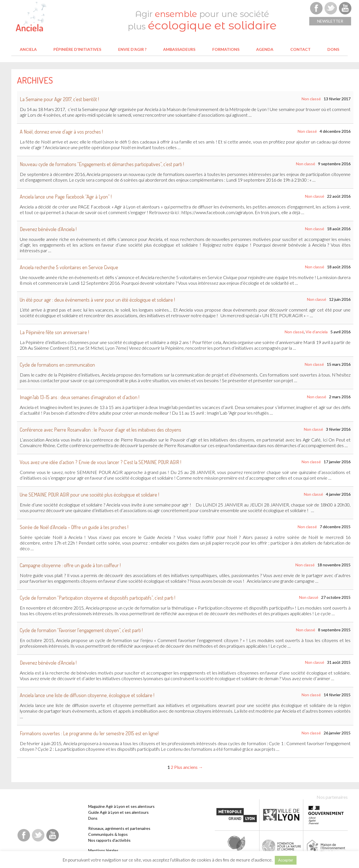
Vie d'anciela (317, 332)
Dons (333, 49)
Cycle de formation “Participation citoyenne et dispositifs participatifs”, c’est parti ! (98, 598)
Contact (300, 49)
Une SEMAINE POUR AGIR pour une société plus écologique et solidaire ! (89, 495)
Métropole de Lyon (237, 815)
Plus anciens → (189, 767)
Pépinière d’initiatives (77, 49)
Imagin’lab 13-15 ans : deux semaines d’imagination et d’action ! (80, 397)
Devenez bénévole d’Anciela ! (48, 229)
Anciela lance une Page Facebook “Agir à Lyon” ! (66, 197)
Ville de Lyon (281, 815)
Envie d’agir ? (132, 49)
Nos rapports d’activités (109, 840)
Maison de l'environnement (326, 846)
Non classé (311, 99)
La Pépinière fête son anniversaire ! (54, 332)
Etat (326, 815)
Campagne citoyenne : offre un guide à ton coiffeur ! (70, 565)
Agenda (265, 49)
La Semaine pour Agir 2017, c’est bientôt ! (59, 99)
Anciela (28, 49)
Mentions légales (103, 850)
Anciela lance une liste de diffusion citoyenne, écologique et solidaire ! (87, 695)
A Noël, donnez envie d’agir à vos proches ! (61, 132)
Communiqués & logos (108, 834)
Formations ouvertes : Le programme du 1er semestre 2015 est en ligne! (89, 733)
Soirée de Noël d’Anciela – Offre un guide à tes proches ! (74, 527)
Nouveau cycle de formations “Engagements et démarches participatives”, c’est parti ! (102, 164)
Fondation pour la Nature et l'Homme (282, 846)
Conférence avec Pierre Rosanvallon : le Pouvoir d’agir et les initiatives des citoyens (100, 430)
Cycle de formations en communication (57, 365)
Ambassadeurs (179, 49)
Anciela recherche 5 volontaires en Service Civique (69, 267)
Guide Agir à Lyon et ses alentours (118, 812)
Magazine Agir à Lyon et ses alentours (121, 806)
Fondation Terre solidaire (237, 846)
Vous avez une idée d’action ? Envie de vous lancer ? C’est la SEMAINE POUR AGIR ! (100, 462)
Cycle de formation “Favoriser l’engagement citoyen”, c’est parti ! (81, 630)
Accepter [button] (286, 860)
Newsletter (330, 21)
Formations (226, 49)
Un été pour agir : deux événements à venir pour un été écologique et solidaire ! (97, 300)
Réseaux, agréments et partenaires (119, 828)
